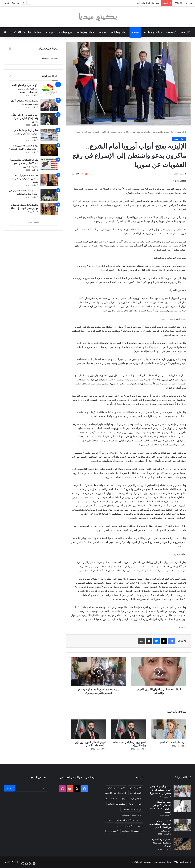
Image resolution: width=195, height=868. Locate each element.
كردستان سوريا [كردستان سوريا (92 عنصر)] (112, 831)
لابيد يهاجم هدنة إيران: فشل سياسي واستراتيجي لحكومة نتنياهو (25, 179)
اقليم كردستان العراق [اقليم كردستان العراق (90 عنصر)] (117, 788)
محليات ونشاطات (153, 32)
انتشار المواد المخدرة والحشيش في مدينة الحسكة (161, 843)
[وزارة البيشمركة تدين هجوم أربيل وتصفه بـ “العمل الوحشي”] (49, 150)
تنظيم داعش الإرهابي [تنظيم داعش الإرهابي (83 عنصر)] (117, 804)
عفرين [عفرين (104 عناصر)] (130, 826)
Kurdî (6, 3)
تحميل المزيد (33, 222)
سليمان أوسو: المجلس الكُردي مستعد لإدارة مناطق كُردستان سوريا (161, 790)
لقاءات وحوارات (120, 32)
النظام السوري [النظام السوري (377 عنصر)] (111, 799)
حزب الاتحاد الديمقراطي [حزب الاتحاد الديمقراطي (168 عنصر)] (132, 809)
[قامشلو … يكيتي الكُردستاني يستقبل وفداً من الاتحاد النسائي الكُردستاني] (182, 825)
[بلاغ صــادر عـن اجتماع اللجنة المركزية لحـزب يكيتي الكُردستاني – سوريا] (49, 90)
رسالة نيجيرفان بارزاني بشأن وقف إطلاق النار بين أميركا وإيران (25, 118)
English (15, 3)
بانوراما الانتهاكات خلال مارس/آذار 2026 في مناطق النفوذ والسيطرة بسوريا (24, 163)
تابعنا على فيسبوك (50, 58)
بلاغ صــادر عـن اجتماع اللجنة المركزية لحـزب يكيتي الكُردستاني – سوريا (25, 89)
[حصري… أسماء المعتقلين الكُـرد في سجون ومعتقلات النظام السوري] (182, 806)
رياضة (103, 32)
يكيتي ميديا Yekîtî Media (142, 862)
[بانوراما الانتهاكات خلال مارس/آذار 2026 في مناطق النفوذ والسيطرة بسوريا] (49, 164)
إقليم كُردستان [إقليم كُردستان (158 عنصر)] (136, 788)
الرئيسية (185, 32)
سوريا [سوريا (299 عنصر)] (139, 826)
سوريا (136, 32)
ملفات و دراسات (86, 32)
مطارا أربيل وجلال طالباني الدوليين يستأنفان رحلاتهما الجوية (26, 134)
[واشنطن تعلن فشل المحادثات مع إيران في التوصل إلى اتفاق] (49, 209)
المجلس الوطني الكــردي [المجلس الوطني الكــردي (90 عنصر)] (116, 793)
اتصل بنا (38, 32)
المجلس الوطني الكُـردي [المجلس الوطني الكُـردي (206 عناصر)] (132, 799)
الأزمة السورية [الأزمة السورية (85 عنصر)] (136, 793)
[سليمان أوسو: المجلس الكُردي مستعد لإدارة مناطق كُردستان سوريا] (182, 791)
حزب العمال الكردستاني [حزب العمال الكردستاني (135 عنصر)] (132, 815)
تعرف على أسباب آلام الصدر (147, 3)
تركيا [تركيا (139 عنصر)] (131, 804)
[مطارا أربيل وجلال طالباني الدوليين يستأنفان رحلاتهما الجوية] (49, 135)
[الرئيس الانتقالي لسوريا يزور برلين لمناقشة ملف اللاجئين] (89, 729)
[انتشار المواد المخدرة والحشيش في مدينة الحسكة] (182, 844)
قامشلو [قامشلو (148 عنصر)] (120, 826)
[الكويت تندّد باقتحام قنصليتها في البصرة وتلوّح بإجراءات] (49, 195)
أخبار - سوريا (169, 132)
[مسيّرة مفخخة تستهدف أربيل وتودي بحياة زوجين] (49, 105)
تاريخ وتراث (66, 32)
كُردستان (172, 32)
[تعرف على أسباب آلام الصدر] (169, 729)
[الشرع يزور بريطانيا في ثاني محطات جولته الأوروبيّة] (129, 729)
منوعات (51, 32)
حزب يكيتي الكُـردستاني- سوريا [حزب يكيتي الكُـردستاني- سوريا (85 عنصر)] (129, 820)
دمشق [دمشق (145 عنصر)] (110, 820)
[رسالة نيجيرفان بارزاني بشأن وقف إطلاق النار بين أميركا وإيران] (49, 119)
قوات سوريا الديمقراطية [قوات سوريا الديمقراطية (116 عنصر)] (132, 831)
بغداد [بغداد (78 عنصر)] (140, 804)
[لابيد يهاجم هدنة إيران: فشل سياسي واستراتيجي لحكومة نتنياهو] (49, 180)
